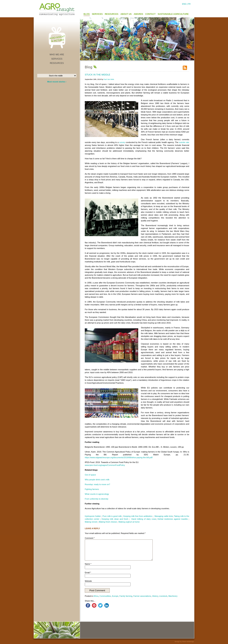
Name (88, 564)
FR (189, 4)
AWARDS (138, 14)
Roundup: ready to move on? (97, 484)
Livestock (163, 596)
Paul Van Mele (109, 79)
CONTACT (151, 14)
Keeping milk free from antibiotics (138, 516)
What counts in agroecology (97, 494)
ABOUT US (126, 14)
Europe (115, 596)
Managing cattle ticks (164, 516)
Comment (90, 538)
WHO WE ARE (57, 55)
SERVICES (97, 14)
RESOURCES (112, 14)
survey (122, 142)
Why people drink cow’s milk (97, 480)
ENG (184, 4)
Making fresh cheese (108, 522)
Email (88, 572)
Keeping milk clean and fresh (115, 519)
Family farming (126, 596)
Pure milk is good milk (112, 516)
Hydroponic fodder (93, 516)
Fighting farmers (92, 489)
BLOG (87, 14)
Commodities (105, 596)
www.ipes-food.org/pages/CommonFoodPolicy (105, 465)
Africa (96, 596)
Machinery (173, 596)
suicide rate (184, 142)
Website (88, 581)
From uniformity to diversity (97, 499)
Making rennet (91, 522)
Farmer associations (142, 596)
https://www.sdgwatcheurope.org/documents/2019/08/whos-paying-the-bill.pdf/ (119, 457)
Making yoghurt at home (129, 522)
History (155, 596)
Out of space (90, 475)
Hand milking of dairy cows (144, 519)
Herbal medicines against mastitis (173, 519)
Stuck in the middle (98, 75)
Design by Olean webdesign (184, 642)
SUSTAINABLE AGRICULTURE (173, 14)
